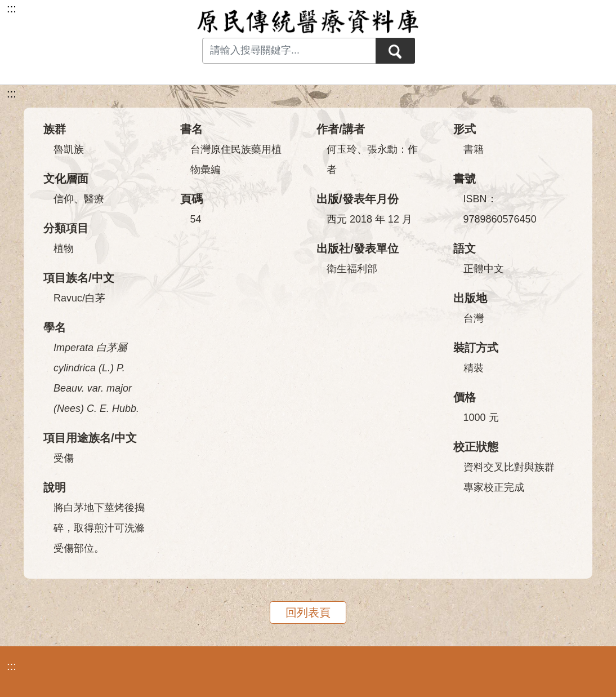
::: (12, 94)
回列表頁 (308, 612)
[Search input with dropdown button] (289, 51)
